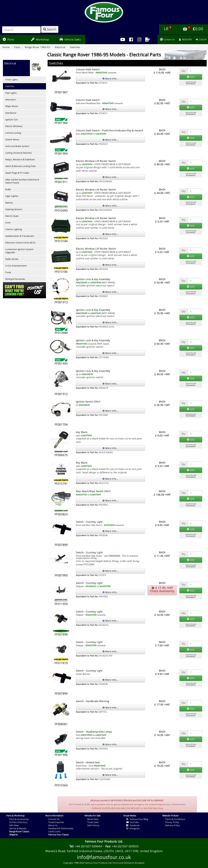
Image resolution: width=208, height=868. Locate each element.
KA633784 (105, 586)
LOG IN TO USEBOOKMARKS (191, 83)
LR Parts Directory (18, 822)
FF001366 (61, 123)
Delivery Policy (173, 825)
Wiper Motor (12, 106)
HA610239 (87, 374)
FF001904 (61, 153)
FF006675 (61, 455)
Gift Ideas (14, 825)
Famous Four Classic (59, 835)
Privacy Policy (172, 822)
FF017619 (61, 663)
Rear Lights (11, 93)
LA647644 (101, 134)
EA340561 (91, 586)
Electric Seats (12, 216)
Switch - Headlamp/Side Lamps (94, 732)
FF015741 (61, 484)
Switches (10, 86)
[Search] (21, 30)
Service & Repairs (18, 828)
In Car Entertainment (16, 266)
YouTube (133, 822)
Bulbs (8, 189)
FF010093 (61, 210)
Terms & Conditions (175, 819)
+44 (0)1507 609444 (88, 846)
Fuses (8, 272)
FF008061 (61, 724)
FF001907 (61, 92)
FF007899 (61, 545)
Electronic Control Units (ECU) (20, 243)
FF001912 (61, 394)
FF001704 (61, 424)
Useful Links (54, 831)
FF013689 (61, 333)
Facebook (133, 825)
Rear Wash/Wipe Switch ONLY (93, 491)
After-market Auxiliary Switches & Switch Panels (22, 181)
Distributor (11, 113)
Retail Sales (93, 819)
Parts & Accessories (19, 819)
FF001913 (61, 302)
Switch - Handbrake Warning (92, 701)
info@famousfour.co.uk (104, 857)
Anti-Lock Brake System (17, 146)
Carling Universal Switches (19, 153)
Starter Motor (12, 139)
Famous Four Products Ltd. (104, 841)
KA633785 (91, 615)
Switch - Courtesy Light (89, 522)
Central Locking (13, 133)
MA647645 (101, 73)
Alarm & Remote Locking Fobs (20, 166)
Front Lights (12, 80)
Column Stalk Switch (88, 69)
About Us (53, 825)
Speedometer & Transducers (20, 236)
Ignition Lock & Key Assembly (93, 279)
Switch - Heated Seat (88, 762)
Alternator (11, 100)
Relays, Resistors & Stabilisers (20, 159)
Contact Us (54, 819)
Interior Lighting (14, 229)
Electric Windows (14, 126)
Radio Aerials (12, 259)
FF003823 (61, 514)
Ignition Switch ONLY (88, 402)
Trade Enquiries (56, 822)
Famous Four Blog (137, 819)
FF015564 (61, 785)
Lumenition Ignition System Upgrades (19, 251)
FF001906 (61, 755)
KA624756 (81, 495)
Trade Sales (93, 822)
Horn (8, 223)
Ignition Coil (11, 120)
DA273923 (87, 134)
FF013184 (61, 241)
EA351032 (115, 556)
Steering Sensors (14, 209)
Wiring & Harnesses (15, 279)
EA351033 (110, 525)
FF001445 (61, 363)
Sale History (93, 825)
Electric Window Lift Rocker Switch (96, 161)
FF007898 (61, 634)
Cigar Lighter (12, 196)
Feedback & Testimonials (61, 828)
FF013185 (61, 272)
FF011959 (61, 604)
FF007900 (61, 575)
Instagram (133, 828)
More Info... (110, 79)
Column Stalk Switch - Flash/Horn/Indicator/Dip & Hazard (109, 130)
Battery (9, 203)
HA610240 (81, 283)
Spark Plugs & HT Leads (17, 173)
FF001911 (61, 182)
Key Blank (82, 432)
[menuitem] (131, 39)
